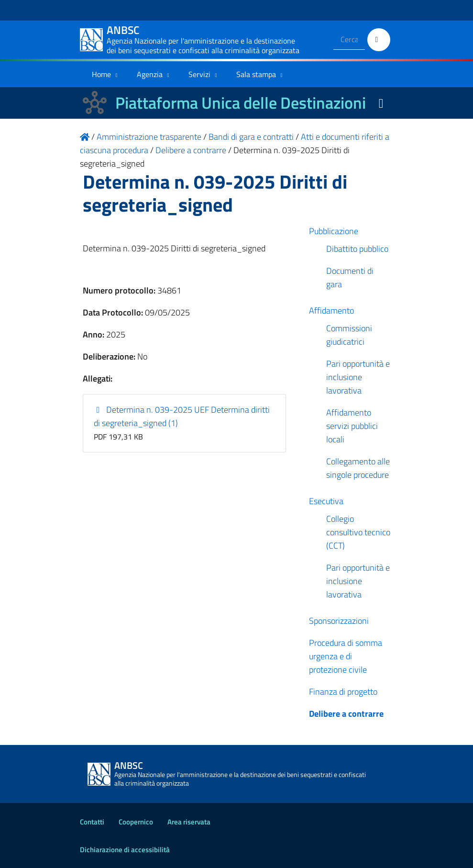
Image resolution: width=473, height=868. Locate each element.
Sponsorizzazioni (339, 621)
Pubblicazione (334, 231)
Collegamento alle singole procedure (358, 468)
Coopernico (136, 822)
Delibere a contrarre (346, 714)
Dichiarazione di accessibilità (125, 850)
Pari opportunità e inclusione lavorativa (358, 377)
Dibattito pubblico (357, 249)
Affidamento (331, 310)
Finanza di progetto (343, 692)
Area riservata (189, 822)
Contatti (92, 822)
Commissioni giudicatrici (349, 335)
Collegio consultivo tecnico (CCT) (358, 532)
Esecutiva (326, 501)
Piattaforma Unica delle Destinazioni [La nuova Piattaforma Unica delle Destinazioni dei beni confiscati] (241, 103)
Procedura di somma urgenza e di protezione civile (346, 656)
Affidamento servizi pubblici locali (352, 426)
